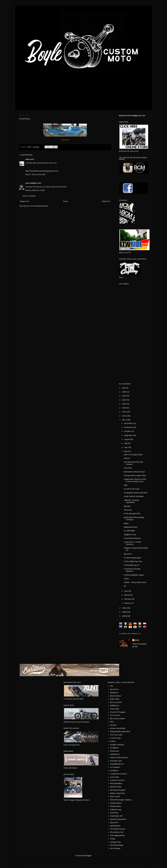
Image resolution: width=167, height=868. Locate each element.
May (126, 451)
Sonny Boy (114, 813)
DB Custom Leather (118, 719)
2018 (124, 392)
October (128, 431)
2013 (124, 412)
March (127, 595)
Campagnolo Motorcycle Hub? (136, 493)
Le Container (115, 767)
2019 (124, 388)
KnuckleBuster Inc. (117, 764)
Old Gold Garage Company (121, 800)
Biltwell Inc (114, 693)
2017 (124, 396)
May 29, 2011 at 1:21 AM (35, 190)
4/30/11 (127, 458)
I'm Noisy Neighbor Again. (134, 575)
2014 (124, 408)
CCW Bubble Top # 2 (132, 565)
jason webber (31, 183)
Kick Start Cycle (116, 761)
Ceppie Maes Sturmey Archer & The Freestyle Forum (135, 480)
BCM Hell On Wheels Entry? (134, 472)
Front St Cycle (115, 738)
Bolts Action (115, 699)
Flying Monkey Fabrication (120, 732)
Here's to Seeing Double (133, 455)
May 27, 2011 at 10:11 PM (35, 175)
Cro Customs (115, 715)
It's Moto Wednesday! (132, 558)
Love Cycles (115, 777)
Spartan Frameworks (118, 819)
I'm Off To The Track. (132, 489)
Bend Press (115, 689)
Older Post (106, 201)
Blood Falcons (116, 696)
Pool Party (128, 468)
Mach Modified (116, 784)
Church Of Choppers (118, 712)
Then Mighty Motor (118, 836)
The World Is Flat (117, 832)
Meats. (126, 524)
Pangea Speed (116, 803)
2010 (124, 608)
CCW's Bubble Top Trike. (133, 562)
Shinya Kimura (116, 806)
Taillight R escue (130, 535)
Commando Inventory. (132, 538)
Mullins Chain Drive (118, 793)
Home (65, 201)
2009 (124, 612)
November (129, 427)
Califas (126, 579)
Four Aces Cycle (116, 735)
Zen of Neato (115, 849)
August (127, 439)
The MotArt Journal (118, 829)
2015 (124, 404)
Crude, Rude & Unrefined (134, 496)
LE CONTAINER (129, 531)
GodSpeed (114, 748)
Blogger (88, 856)
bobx (27, 159)
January (127, 603)
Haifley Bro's (115, 754)
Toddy (113, 839)
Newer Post (24, 201)
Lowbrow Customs (117, 780)
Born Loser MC (116, 702)
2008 (124, 616)
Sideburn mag (116, 810)
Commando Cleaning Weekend (132, 570)
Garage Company (117, 745)
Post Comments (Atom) (39, 206)
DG (125, 586)
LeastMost (114, 771)
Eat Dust (113, 725)
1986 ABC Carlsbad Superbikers (131, 501)
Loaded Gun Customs (119, 774)
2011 (124, 420)
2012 (124, 416)
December (128, 423)
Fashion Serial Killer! (118, 728)
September (129, 436)
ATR (112, 686)
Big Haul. (127, 506)
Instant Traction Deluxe (119, 758)
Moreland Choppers (118, 790)
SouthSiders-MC (116, 816)
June (126, 448)
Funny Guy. (128, 510)
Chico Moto (115, 709)
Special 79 (128, 554)
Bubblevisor (115, 706)
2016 (124, 400)
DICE (112, 722)
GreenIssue (115, 751)
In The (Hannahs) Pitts (132, 514)
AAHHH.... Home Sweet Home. (135, 582)
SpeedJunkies (115, 826)
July (126, 443)
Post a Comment (29, 196)
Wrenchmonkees (117, 845)
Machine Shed (116, 787)
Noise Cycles (115, 797)
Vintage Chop (115, 842)
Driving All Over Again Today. (135, 476)
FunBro (113, 741)
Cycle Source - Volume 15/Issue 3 (132, 543)
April (126, 591)
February (128, 599)
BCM (137, 640)
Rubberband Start (131, 527)
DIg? (126, 485)
